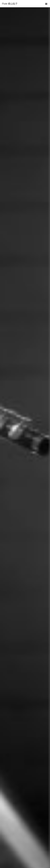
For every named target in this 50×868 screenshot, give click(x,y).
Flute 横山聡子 (10, 4)
